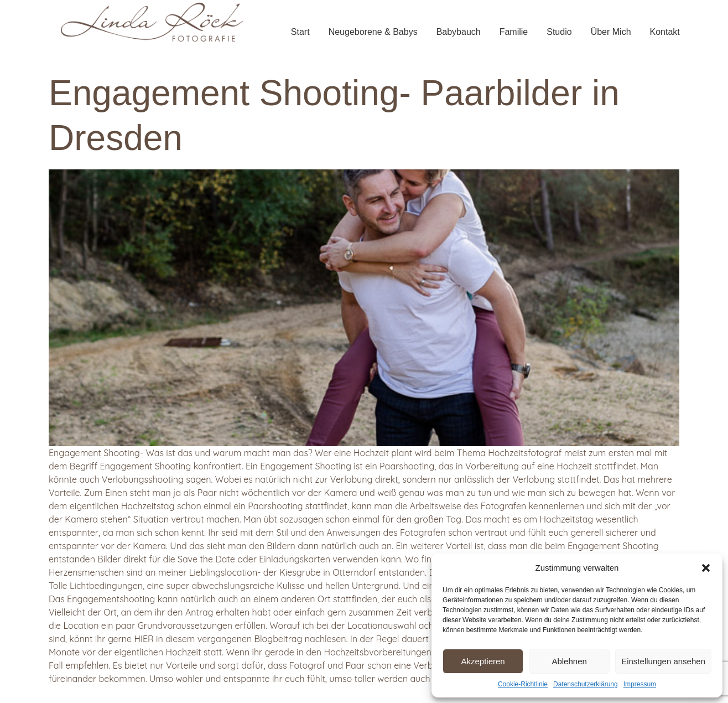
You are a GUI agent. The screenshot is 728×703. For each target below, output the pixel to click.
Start (300, 32)
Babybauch (459, 32)
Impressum (640, 684)
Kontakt (665, 32)
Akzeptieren (483, 661)
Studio (559, 32)
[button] (706, 568)
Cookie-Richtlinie (523, 684)
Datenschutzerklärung (586, 684)
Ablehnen (569, 661)
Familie (514, 32)
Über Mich (611, 32)
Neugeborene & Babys (373, 32)
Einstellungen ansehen (663, 661)
